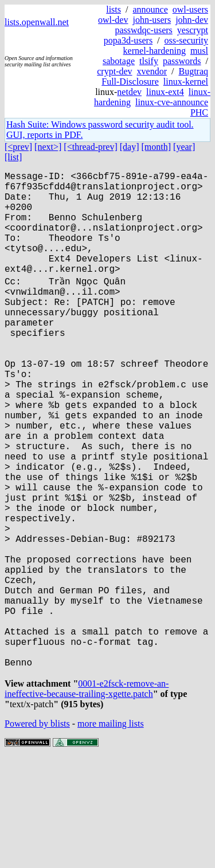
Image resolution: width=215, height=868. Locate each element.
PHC (199, 112)
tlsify (149, 61)
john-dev (192, 20)
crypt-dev (114, 71)
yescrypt (193, 30)
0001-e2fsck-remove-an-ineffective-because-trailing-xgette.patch (87, 798)
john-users (152, 20)
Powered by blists (37, 833)
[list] (13, 157)
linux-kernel (186, 82)
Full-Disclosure (130, 82)
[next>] (48, 147)
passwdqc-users (143, 30)
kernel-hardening (155, 51)
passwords (182, 61)
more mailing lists (111, 833)
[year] (184, 147)
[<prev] (18, 147)
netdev (129, 92)
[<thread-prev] (90, 147)
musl (199, 51)
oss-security (186, 40)
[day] (130, 147)
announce (150, 9)
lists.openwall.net (37, 22)
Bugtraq (193, 71)
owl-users (190, 9)
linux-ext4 (165, 92)
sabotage (119, 61)
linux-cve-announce (172, 102)
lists (114, 9)
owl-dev (113, 20)
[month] (157, 147)
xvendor (152, 71)
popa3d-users (128, 40)
